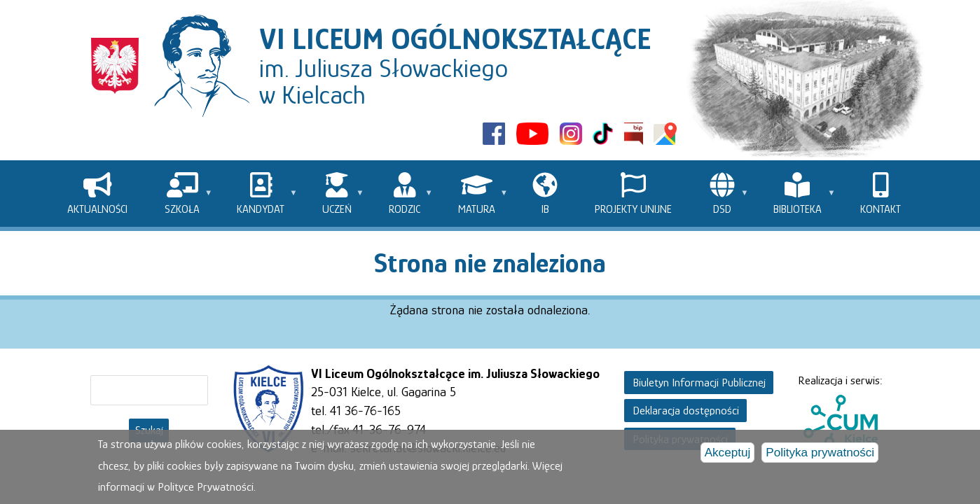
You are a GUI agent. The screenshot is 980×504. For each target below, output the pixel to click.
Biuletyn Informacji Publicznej (699, 383)
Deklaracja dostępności (686, 411)
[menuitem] (98, 194)
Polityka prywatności (820, 453)
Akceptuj (728, 453)
